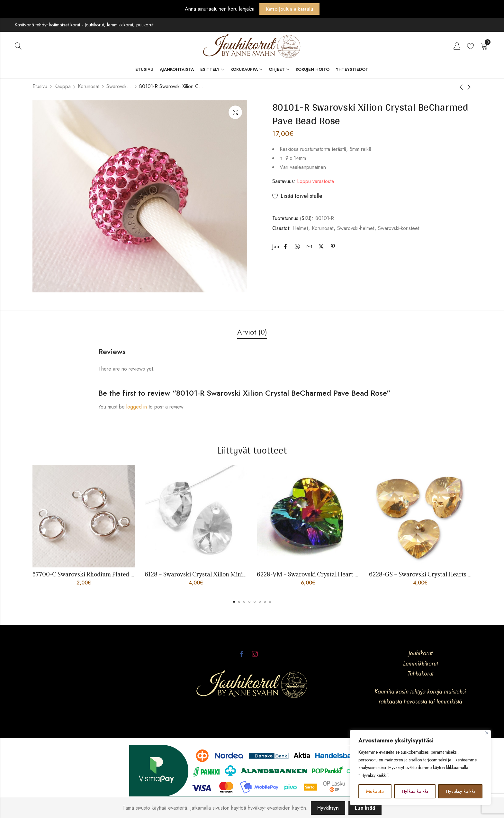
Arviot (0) (252, 332)
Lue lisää (365, 808)
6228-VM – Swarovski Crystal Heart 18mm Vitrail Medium (335, 574)
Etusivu (40, 86)
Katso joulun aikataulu (289, 9)
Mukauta (375, 791)
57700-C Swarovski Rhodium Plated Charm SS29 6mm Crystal (116, 574)
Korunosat (89, 86)
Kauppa (63, 86)
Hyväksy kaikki (460, 791)
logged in (137, 407)
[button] (234, 602)
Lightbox (235, 112)
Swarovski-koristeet (119, 86)
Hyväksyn (328, 808)
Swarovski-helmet (356, 228)
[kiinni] (487, 733)
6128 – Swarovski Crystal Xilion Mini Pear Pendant (212, 574)
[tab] (252, 332)
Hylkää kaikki (415, 791)
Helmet (300, 228)
